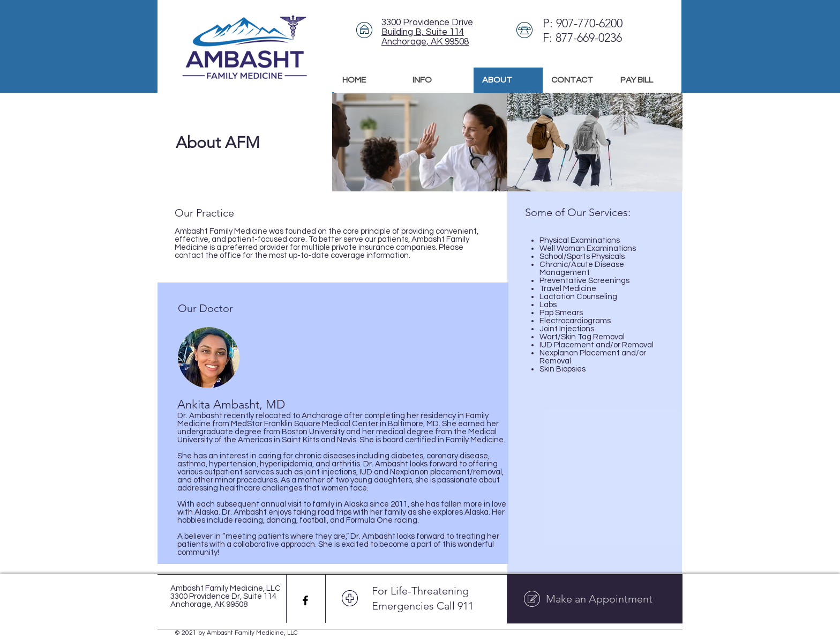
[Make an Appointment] (595, 599)
